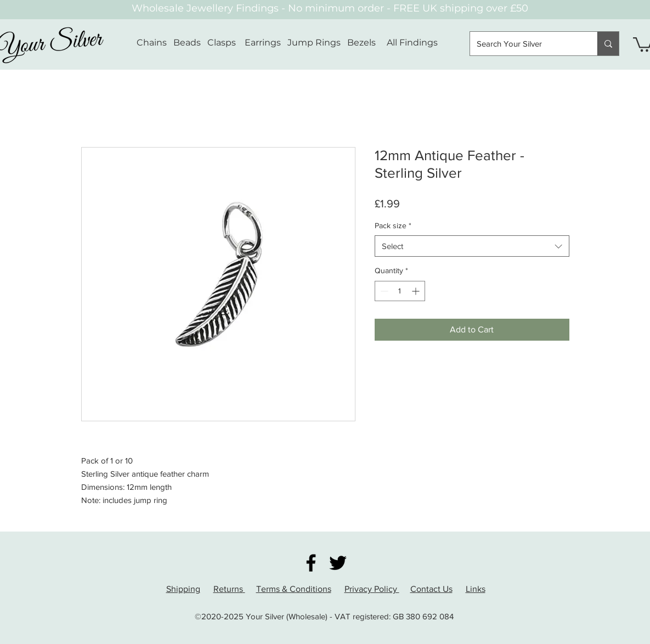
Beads (187, 43)
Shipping (183, 589)
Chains (152, 43)
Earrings (263, 43)
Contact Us (431, 589)
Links (476, 589)
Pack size (393, 225)
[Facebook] (311, 563)
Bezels (367, 43)
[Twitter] (338, 563)
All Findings (412, 43)
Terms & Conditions (294, 589)
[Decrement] (383, 291)
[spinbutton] (400, 291)
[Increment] (417, 291)
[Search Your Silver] (525, 44)
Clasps (222, 43)
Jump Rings (314, 43)
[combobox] (472, 246)
